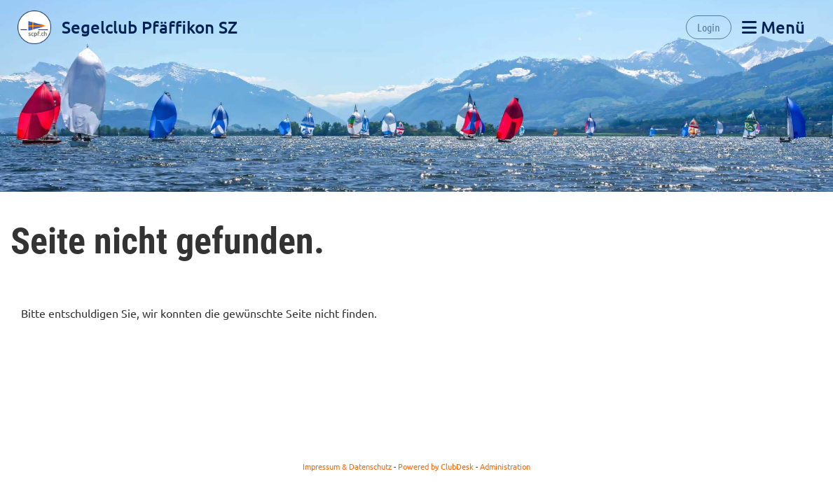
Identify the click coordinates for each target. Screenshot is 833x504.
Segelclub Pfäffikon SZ (150, 27)
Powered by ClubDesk (436, 466)
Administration (505, 466)
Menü (773, 27)
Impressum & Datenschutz (347, 466)
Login (709, 27)
